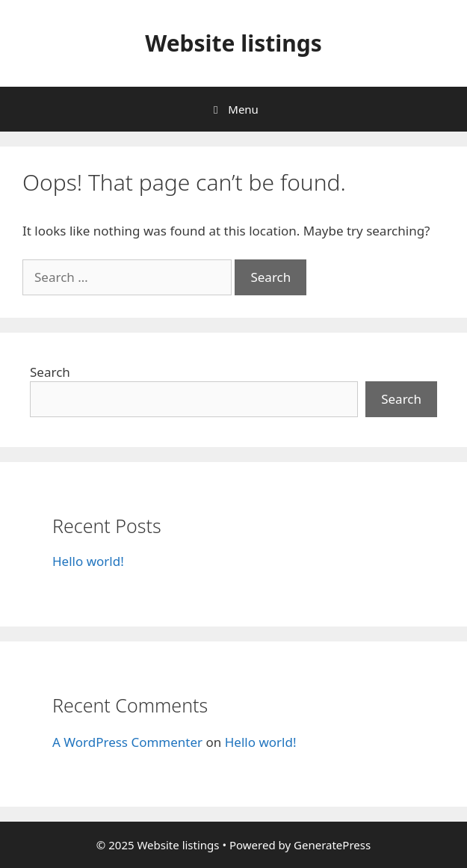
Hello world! (88, 561)
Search (50, 372)
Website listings (233, 43)
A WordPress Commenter (127, 742)
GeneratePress (332, 845)
